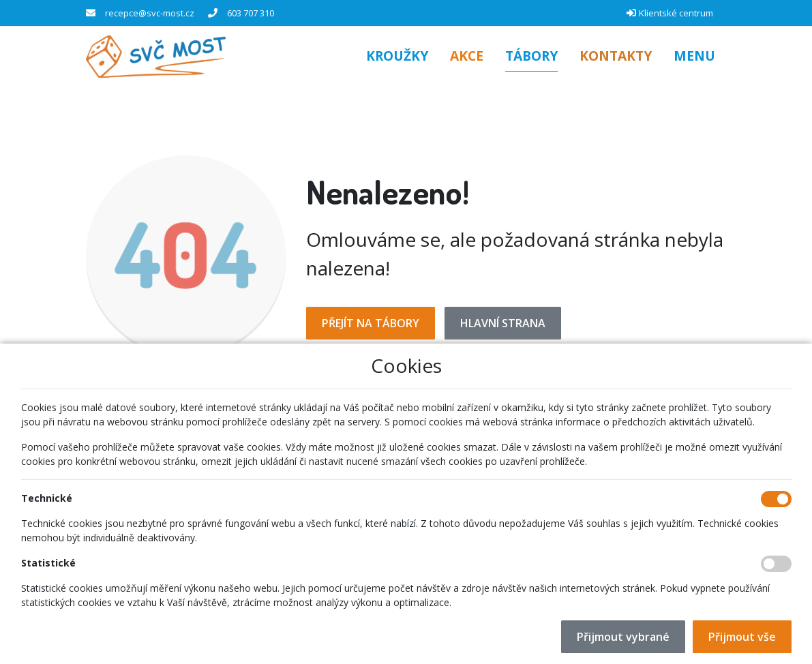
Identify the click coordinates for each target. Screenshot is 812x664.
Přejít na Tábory (371, 323)
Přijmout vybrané (623, 637)
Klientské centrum (676, 13)
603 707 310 (251, 13)
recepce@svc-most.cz (150, 13)
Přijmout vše (742, 637)
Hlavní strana (503, 323)
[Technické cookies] (776, 499)
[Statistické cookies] (776, 564)
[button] (694, 57)
